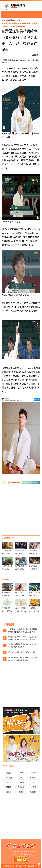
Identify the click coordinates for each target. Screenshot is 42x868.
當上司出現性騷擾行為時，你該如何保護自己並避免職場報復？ (23, 659)
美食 (21, 778)
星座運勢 (9, 778)
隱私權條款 (28, 854)
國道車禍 (21, 782)
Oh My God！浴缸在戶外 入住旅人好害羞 (7, 554)
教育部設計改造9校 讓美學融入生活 (20, 569)
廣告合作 (17, 854)
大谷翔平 (33, 773)
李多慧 (33, 782)
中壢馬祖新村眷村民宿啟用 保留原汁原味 (7, 595)
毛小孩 (21, 773)
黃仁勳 (9, 773)
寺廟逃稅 (21, 787)
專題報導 (11, 20)
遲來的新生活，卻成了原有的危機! (22, 652)
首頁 (3, 20)
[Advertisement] (21, 512)
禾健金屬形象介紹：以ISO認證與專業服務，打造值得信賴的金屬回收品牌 (23, 638)
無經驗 (21, 792)
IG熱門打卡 (9, 782)
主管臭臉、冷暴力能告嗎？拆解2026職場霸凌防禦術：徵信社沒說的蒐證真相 (23, 631)
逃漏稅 (9, 792)
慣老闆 (9, 787)
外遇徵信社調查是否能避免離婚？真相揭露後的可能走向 (23, 646)
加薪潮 (33, 787)
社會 (18, 20)
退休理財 (33, 778)
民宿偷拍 (33, 792)
